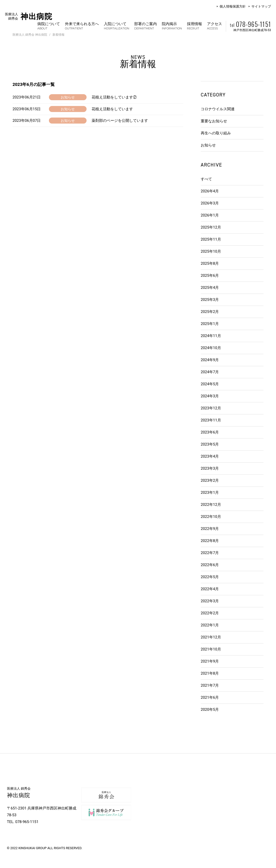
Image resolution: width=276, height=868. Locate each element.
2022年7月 (210, 553)
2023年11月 (211, 420)
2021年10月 (211, 649)
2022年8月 (210, 541)
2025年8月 (210, 263)
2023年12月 (211, 408)
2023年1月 (210, 493)
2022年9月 (210, 529)
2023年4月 (210, 456)
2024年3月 (210, 396)
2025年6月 (210, 276)
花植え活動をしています (112, 109)
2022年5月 (210, 577)
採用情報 (194, 26)
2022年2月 (210, 613)
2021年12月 (211, 637)
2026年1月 (210, 215)
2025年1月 (210, 324)
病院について (49, 26)
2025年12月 (211, 227)
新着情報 (58, 35)
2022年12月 (211, 505)
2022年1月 (210, 625)
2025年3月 (210, 300)
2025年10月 (211, 251)
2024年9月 (210, 360)
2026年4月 (210, 191)
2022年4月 (210, 589)
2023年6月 (210, 432)
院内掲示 (172, 26)
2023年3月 (210, 468)
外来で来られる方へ (82, 26)
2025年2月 (210, 312)
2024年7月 (210, 372)
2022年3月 (210, 601)
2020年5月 (210, 710)
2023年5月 (210, 444)
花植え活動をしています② (114, 97)
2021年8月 (210, 673)
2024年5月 (210, 384)
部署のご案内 (146, 26)
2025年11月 (211, 239)
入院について (117, 26)
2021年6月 (210, 697)
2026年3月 (210, 203)
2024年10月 (211, 348)
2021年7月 (210, 685)
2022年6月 (210, 565)
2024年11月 (211, 336)
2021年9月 (210, 661)
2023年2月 (210, 480)
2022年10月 (211, 517)
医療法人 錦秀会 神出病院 (30, 35)
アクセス (215, 26)
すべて (206, 179)
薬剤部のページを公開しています (120, 121)
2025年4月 (210, 288)
